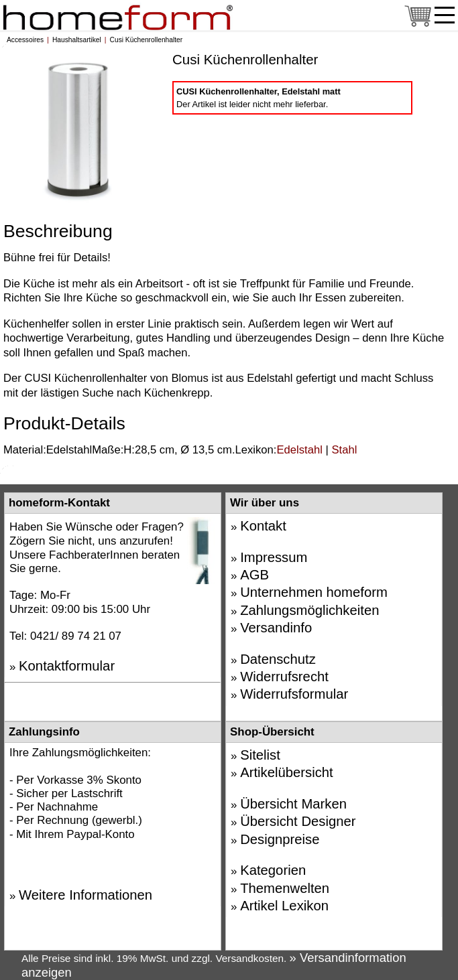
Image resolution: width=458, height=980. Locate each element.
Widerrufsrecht (284, 677)
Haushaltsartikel (77, 40)
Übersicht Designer (298, 821)
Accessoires (25, 40)
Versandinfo (276, 628)
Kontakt (263, 526)
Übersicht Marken (293, 804)
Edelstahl (299, 450)
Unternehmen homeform (314, 592)
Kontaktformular (67, 666)
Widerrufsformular (294, 694)
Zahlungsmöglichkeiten (309, 610)
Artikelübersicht (287, 772)
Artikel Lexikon (284, 906)
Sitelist (260, 755)
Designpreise (280, 839)
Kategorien (273, 870)
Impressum (274, 557)
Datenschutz (278, 659)
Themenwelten (285, 888)
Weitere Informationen (85, 895)
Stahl (344, 450)
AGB (254, 575)
